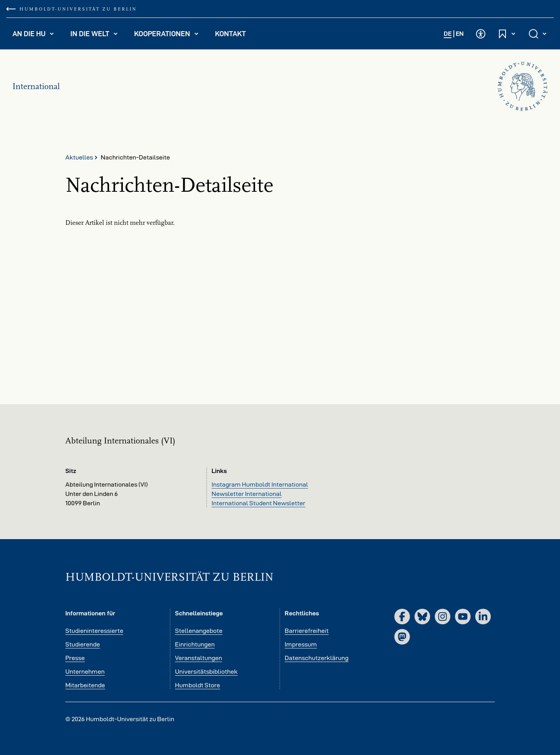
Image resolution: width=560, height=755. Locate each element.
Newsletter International (247, 494)
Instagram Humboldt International (260, 484)
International (36, 86)
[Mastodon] (402, 637)
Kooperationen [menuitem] (170, 35)
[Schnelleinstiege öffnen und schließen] (507, 34)
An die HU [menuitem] (37, 35)
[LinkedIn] (483, 617)
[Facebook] (402, 617)
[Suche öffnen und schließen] (538, 34)
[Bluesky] (422, 617)
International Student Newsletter (258, 503)
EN (460, 34)
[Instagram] (443, 617)
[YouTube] (463, 617)
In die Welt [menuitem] (97, 35)
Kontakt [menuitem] (230, 34)
